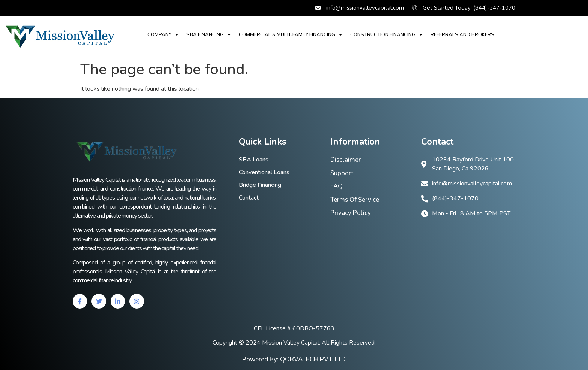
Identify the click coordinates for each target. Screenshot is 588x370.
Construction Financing (386, 35)
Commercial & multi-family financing (290, 35)
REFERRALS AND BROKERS (462, 35)
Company (163, 35)
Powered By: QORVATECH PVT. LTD (294, 359)
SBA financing (208, 35)
